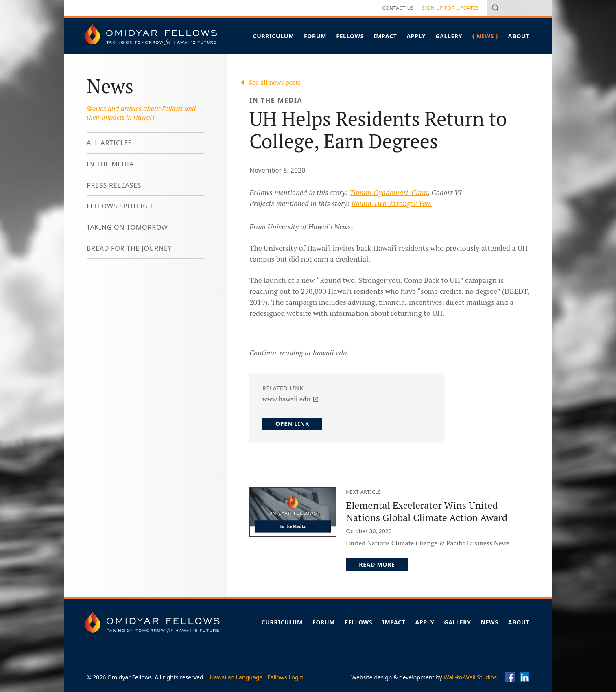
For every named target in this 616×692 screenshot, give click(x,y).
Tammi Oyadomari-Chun (389, 192)
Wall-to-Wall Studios (470, 677)
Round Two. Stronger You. (392, 203)
